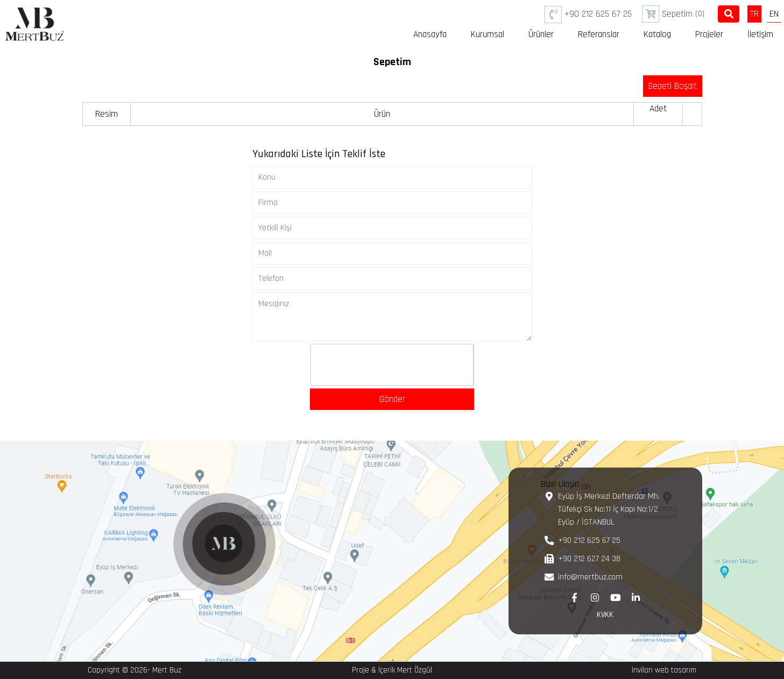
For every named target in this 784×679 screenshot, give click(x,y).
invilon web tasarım (664, 670)
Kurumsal (488, 34)
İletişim (760, 34)
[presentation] (393, 365)
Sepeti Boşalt (672, 86)
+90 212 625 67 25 (588, 15)
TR (754, 14)
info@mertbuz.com (590, 577)
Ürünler (541, 34)
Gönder (392, 399)
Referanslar (599, 34)
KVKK (605, 615)
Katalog (657, 34)
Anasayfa (430, 34)
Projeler (709, 34)
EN (774, 14)
